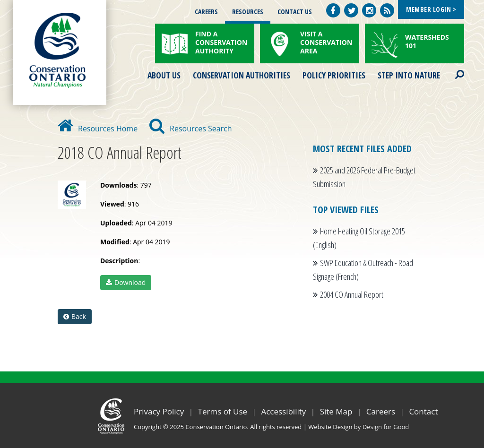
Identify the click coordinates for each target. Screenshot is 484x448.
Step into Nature (409, 75)
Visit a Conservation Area (326, 42)
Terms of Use (223, 411)
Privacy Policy (159, 411)
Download (126, 282)
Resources (248, 12)
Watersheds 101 (427, 41)
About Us (164, 75)
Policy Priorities (334, 75)
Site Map (336, 411)
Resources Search (191, 129)
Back (75, 316)
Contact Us (295, 12)
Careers (206, 12)
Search (451, 69)
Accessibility (283, 411)
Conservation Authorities (242, 75)
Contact (423, 411)
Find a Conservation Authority (221, 42)
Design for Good (386, 427)
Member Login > (431, 9)
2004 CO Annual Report (352, 294)
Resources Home (98, 129)
